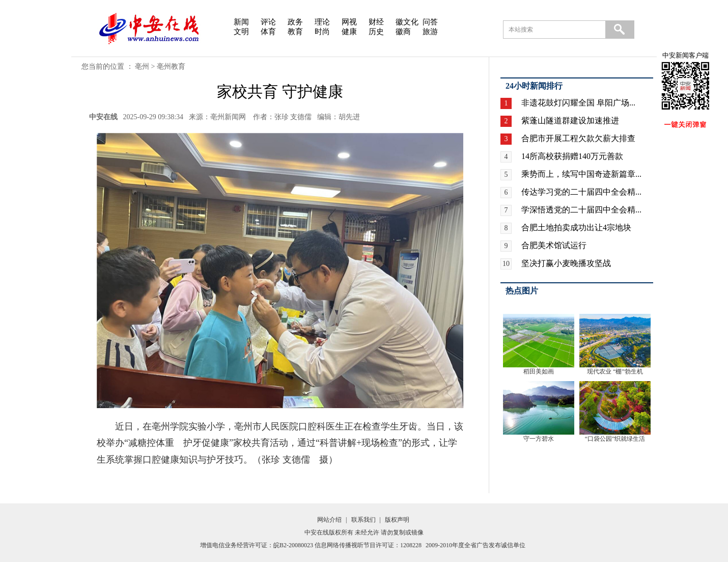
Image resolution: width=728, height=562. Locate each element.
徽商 (403, 32)
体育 (268, 32)
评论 (268, 22)
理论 (322, 22)
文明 (241, 32)
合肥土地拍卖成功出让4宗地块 (576, 228)
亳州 (142, 66)
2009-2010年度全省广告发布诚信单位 (475, 545)
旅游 (430, 32)
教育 (295, 32)
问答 (430, 22)
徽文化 (407, 22)
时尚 (322, 32)
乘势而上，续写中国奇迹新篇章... (581, 174)
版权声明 (397, 520)
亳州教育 (171, 66)
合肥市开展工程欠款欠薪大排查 (578, 138)
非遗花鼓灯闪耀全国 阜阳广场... (578, 103)
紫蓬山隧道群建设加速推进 (570, 121)
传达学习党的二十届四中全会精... (581, 192)
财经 (376, 22)
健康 (349, 32)
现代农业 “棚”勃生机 (615, 371)
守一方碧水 (539, 439)
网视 (349, 22)
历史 (376, 32)
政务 (295, 22)
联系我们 (363, 520)
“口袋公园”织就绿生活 (615, 439)
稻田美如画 (539, 371)
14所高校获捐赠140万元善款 (572, 156)
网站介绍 (329, 520)
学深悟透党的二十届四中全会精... (581, 210)
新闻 (241, 22)
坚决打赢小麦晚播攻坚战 (566, 263)
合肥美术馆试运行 (554, 245)
